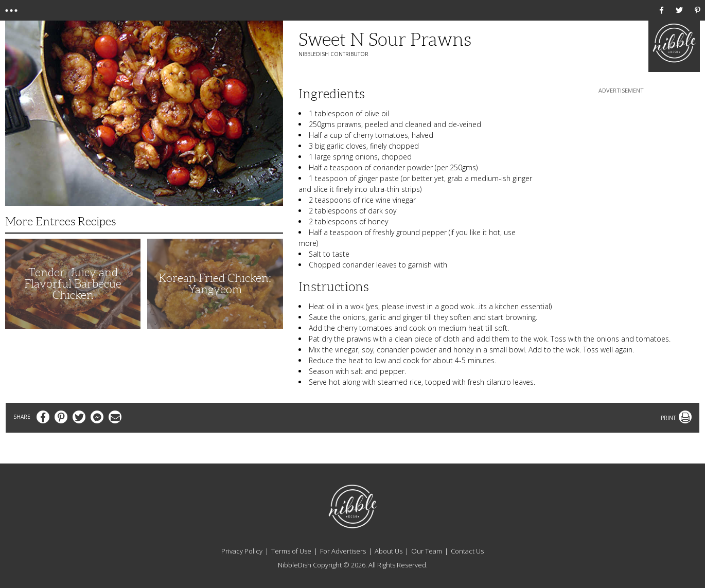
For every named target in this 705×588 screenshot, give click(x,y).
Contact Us (467, 551)
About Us (389, 551)
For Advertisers (343, 551)
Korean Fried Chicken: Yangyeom (215, 284)
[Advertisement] (621, 160)
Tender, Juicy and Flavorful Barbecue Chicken (73, 284)
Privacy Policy (242, 551)
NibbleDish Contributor (333, 54)
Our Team (427, 551)
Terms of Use (291, 551)
